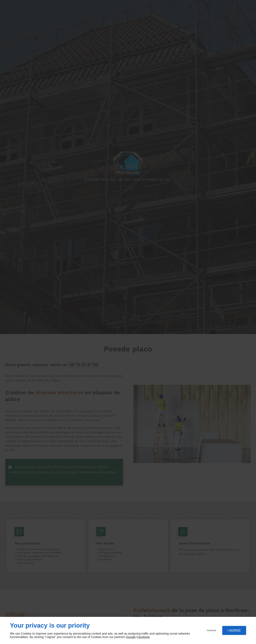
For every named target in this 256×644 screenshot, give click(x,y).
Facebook (143, 637)
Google (131, 637)
